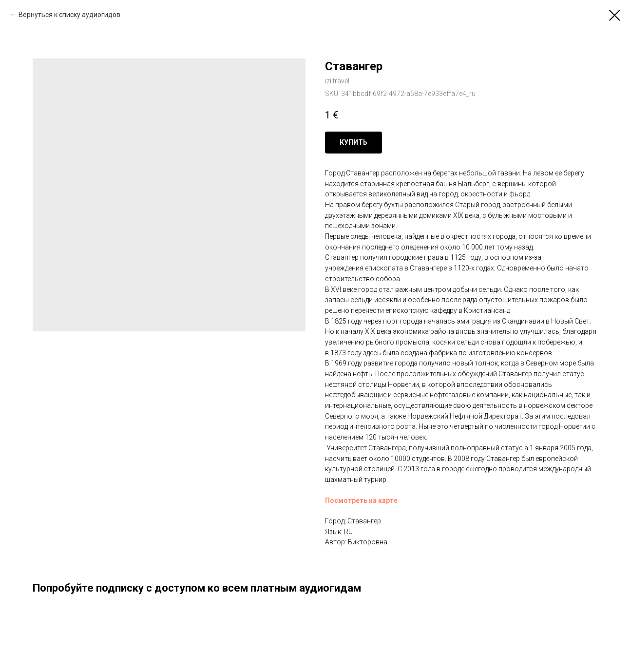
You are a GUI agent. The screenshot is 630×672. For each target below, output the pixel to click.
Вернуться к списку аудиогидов (69, 15)
